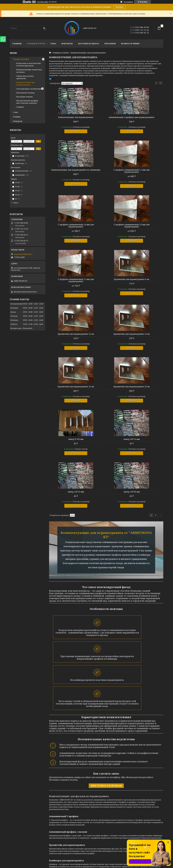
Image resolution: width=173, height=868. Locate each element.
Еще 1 (16, 203)
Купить (119, 7)
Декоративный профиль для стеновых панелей (27, 102)
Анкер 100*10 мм (106, 336)
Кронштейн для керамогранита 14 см (67, 282)
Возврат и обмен (130, 44)
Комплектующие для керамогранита (67, 118)
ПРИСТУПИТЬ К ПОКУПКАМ (106, 648)
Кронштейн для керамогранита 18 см (145, 282)
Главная (17, 44)
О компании (54, 808)
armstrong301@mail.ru (23, 254)
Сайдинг (20, 107)
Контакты (67, 44)
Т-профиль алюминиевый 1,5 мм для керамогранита (67, 173)
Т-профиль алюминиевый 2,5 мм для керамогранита (67, 228)
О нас (53, 44)
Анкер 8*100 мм (67, 336)
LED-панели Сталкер (25, 93)
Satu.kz (99, 863)
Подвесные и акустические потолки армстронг (29, 64)
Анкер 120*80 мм (67, 389)
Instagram (110, 44)
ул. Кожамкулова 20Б (136, 815)
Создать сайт (43, 2)
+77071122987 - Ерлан (136, 808)
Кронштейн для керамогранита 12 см (145, 228)
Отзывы (17, 117)
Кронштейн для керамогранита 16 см (106, 282)
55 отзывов (128, 2)
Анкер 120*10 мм (145, 336)
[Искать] (44, 28)
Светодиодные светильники (29, 89)
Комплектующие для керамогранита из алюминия (145, 118)
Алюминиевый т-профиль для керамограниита (106, 118)
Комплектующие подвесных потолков (105, 811)
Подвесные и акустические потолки (104, 808)
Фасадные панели (24, 97)
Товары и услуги (36, 44)
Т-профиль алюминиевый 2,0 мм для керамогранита (145, 173)
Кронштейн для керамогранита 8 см (106, 228)
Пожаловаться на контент (94, 865)
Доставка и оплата (89, 44)
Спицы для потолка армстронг (25, 77)
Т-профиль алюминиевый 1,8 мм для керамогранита (106, 173)
